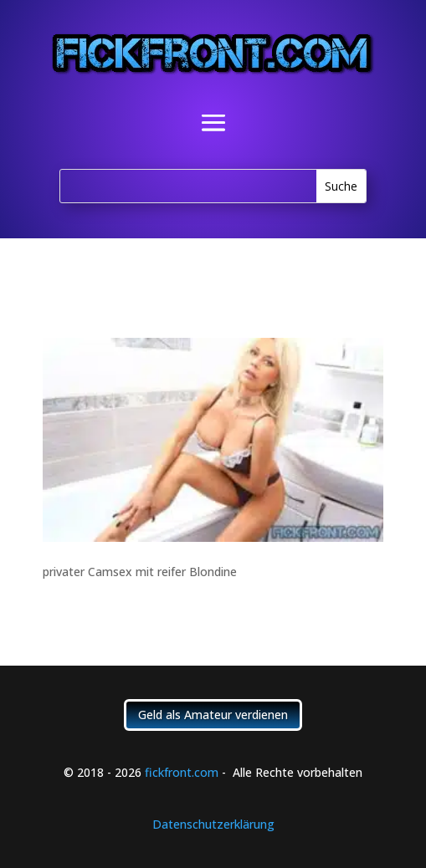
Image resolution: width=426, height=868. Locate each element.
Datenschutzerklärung (213, 824)
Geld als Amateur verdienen (213, 715)
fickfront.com (182, 772)
